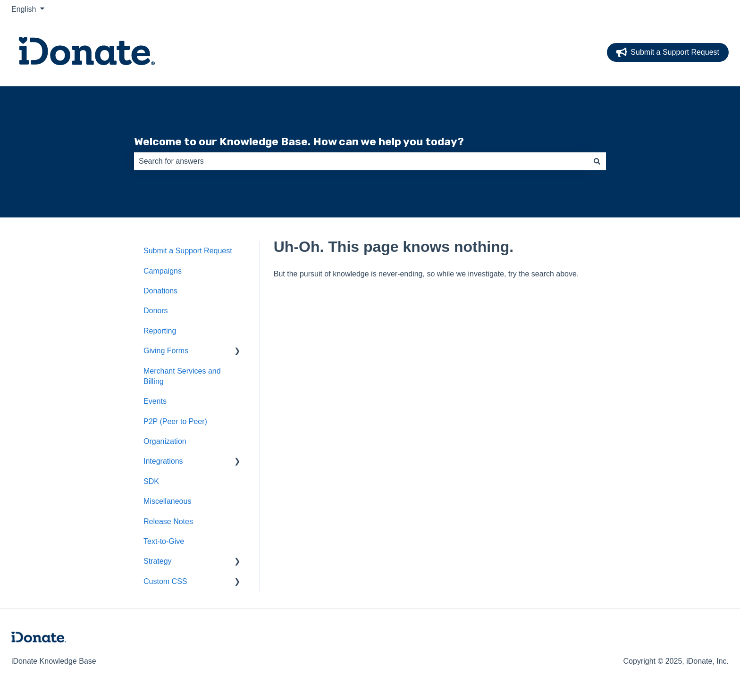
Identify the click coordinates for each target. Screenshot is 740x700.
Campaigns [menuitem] (163, 271)
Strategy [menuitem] (158, 561)
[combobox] (361, 161)
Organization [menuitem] (165, 441)
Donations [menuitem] (160, 291)
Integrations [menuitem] (163, 461)
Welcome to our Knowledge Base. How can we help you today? (299, 142)
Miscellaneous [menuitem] (167, 501)
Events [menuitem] (155, 401)
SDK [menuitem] (151, 481)
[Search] (597, 161)
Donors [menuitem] (156, 311)
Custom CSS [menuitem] (165, 581)
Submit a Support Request (668, 52)
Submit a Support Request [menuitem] (188, 251)
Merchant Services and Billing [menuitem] (182, 376)
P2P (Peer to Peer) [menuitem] (175, 421)
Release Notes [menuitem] (168, 521)
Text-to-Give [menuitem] (164, 541)
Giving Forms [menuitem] (166, 351)
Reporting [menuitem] (160, 331)
